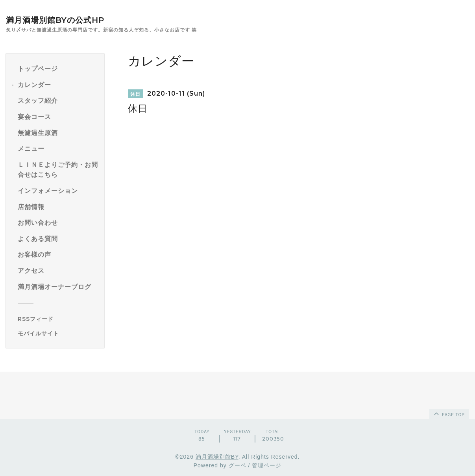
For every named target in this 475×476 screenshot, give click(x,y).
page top (449, 413)
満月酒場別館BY (217, 457)
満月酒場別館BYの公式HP (55, 20)
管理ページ (267, 465)
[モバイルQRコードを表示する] (58, 333)
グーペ (237, 465)
